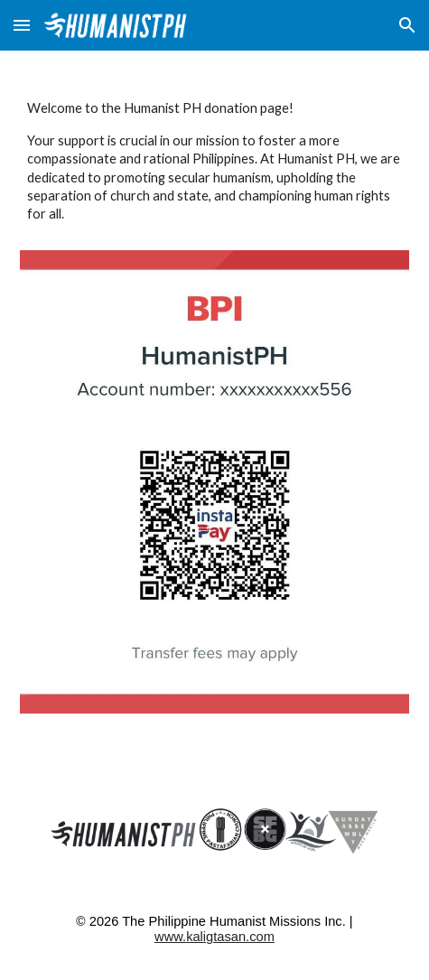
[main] (214, 161)
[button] (22, 25)
